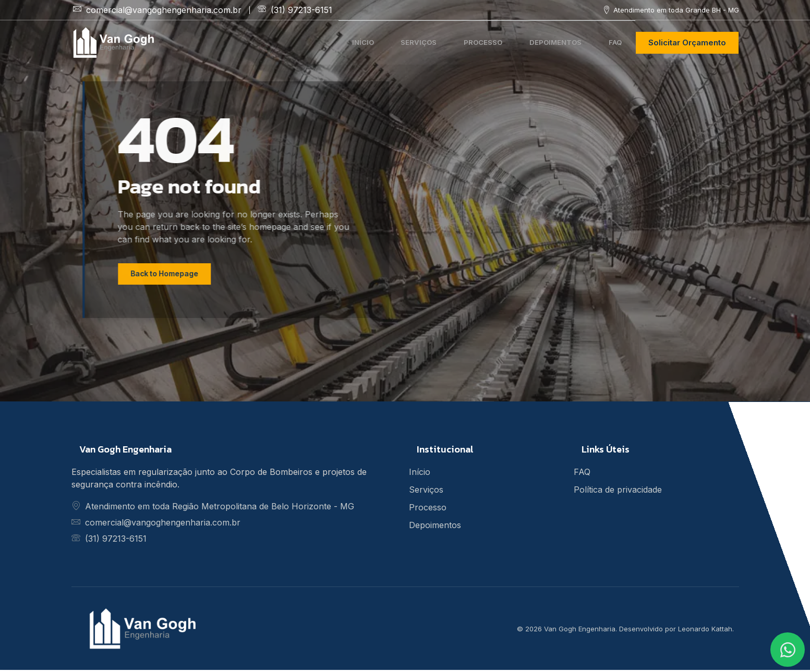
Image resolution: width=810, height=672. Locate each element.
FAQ (613, 42)
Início (335, 42)
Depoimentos (547, 42)
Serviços (397, 42)
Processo (468, 42)
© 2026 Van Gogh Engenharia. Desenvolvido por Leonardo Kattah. (625, 630)
